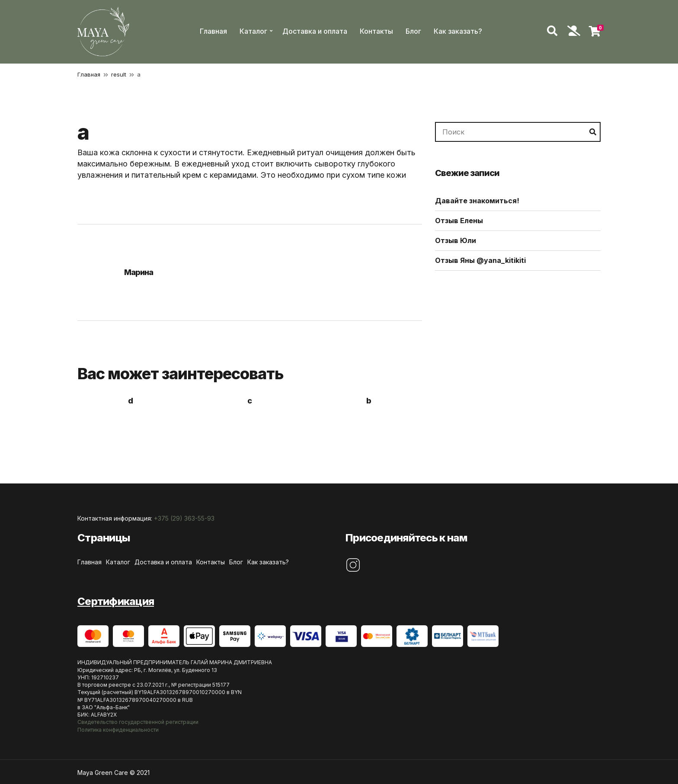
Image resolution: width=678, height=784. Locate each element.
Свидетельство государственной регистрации (138, 722)
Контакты (376, 31)
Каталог (253, 31)
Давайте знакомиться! (477, 201)
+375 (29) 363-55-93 (184, 518)
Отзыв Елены (459, 221)
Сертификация (116, 601)
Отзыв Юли (456, 240)
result (119, 74)
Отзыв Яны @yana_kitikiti (480, 260)
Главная (213, 31)
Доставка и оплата (315, 31)
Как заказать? (458, 31)
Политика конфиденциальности (118, 730)
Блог (413, 31)
